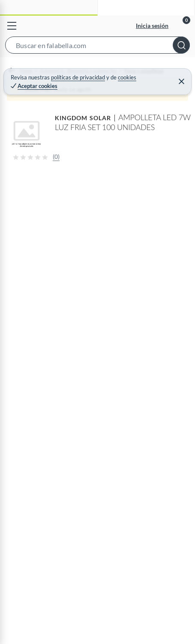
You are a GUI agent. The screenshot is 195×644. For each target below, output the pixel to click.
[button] (97, 47)
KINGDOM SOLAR (83, 118)
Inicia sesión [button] (152, 26)
